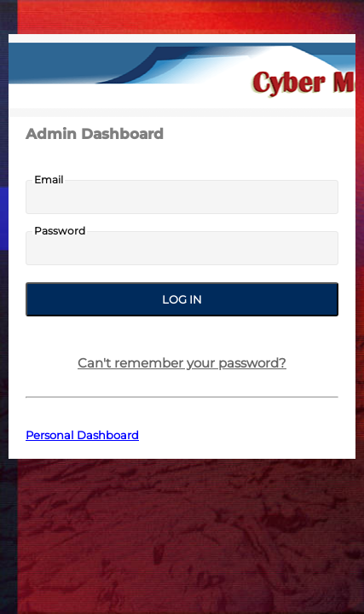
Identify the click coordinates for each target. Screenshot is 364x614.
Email (49, 180)
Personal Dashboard (82, 435)
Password (60, 231)
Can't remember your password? (182, 363)
